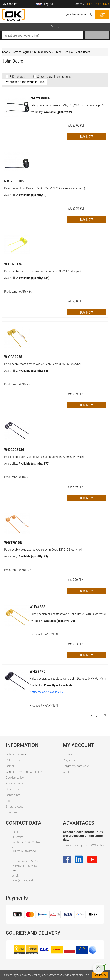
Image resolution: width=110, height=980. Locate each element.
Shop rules (12, 789)
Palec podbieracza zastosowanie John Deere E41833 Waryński (68, 614)
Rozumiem (100, 975)
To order (68, 754)
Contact (68, 772)
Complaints (13, 795)
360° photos (17, 77)
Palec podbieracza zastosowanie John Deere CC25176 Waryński (43, 271)
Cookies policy (15, 778)
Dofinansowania (16, 754)
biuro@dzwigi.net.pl (24, 880)
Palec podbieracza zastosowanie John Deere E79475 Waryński (68, 679)
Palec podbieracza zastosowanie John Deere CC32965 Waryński (43, 364)
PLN (90, 4)
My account (10, 4)
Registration (70, 760)
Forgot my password (76, 766)
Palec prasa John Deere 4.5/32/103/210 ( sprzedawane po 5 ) (68, 105)
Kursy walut (13, 812)
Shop (5, 52)
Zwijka (69, 52)
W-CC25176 (13, 264)
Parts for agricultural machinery (31, 52)
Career (10, 766)
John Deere (83, 52)
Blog (9, 801)
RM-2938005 (14, 181)
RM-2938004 (40, 98)
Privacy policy (14, 783)
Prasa (58, 52)
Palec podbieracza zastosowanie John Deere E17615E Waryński (43, 550)
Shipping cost (14, 807)
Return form (13, 760)
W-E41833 (38, 607)
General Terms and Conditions (25, 772)
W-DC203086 (14, 450)
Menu (55, 27)
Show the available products (54, 77)
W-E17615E (13, 542)
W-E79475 (38, 671)
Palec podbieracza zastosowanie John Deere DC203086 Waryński (44, 457)
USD (106, 4)
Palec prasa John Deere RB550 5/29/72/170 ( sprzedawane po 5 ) (45, 188)
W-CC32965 (13, 357)
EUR (98, 4)
